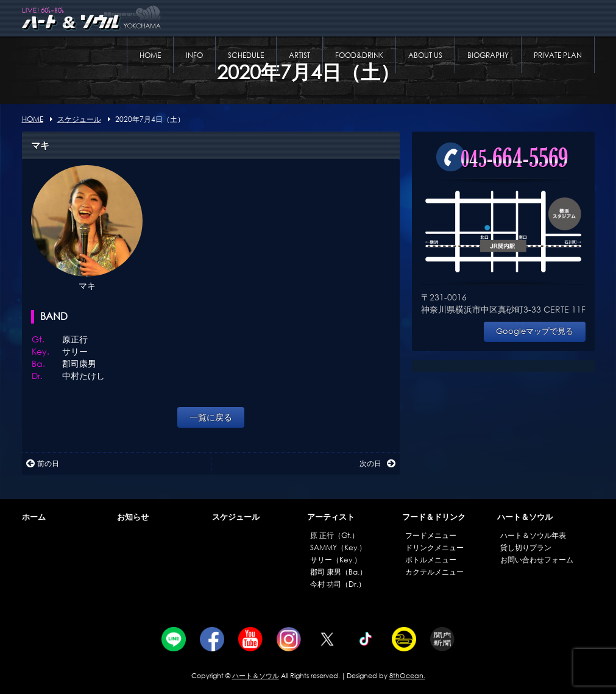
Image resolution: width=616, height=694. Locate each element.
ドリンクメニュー (434, 547)
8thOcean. (407, 676)
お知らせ (133, 517)
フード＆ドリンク (434, 517)
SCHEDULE (246, 55)
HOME (150, 55)
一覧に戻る (211, 417)
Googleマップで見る (535, 331)
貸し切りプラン (526, 547)
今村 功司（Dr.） (338, 584)
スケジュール (236, 517)
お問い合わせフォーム (537, 560)
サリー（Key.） (336, 560)
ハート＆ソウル (525, 517)
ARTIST (299, 55)
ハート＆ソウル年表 (533, 535)
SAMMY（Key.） (338, 547)
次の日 (377, 463)
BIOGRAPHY (488, 55)
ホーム (34, 517)
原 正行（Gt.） (335, 535)
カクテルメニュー (434, 572)
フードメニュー (431, 535)
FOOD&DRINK (359, 55)
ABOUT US (425, 55)
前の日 (43, 463)
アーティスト (331, 517)
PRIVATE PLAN (558, 55)
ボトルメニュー (431, 560)
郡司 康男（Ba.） (338, 572)
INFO (194, 55)
